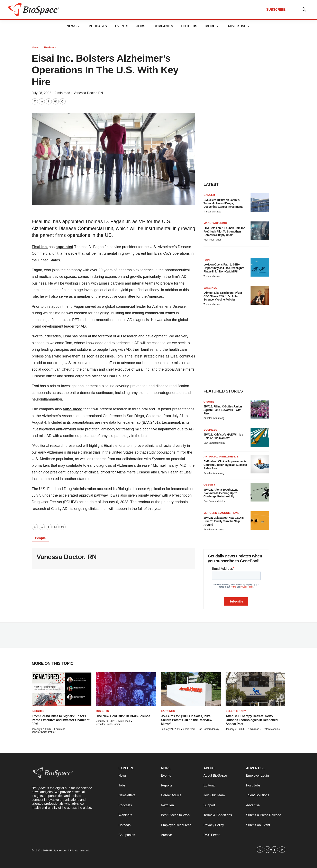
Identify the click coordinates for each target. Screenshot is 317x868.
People (40, 538)
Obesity (209, 485)
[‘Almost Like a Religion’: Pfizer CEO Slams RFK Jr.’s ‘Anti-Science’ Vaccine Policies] (260, 295)
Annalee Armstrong (214, 418)
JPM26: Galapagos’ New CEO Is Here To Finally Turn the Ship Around (224, 521)
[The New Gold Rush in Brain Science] (126, 689)
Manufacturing (215, 223)
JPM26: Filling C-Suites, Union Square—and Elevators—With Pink (223, 410)
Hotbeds (189, 26)
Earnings (168, 711)
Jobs (141, 26)
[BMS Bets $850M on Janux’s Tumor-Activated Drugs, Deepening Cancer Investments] (260, 203)
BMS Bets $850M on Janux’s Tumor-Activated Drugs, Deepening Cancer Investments (223, 203)
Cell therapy (236, 711)
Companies (163, 26)
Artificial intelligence (221, 457)
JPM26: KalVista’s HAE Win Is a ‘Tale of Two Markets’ (223, 436)
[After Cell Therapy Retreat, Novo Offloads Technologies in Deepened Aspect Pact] (255, 689)
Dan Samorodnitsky (214, 443)
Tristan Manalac (212, 212)
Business (50, 47)
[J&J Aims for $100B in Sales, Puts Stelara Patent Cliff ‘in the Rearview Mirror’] (191, 689)
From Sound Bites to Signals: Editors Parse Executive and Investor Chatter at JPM (61, 720)
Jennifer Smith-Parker (44, 732)
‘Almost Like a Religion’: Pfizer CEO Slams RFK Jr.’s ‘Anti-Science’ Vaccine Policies (223, 296)
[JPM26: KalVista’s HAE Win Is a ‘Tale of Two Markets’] (260, 437)
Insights (38, 711)
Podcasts (98, 26)
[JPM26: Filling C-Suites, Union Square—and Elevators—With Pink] (260, 409)
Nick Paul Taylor (212, 240)
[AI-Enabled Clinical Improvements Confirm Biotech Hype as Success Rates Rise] (260, 464)
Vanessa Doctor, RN (88, 93)
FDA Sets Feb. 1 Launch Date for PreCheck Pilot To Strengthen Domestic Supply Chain (224, 231)
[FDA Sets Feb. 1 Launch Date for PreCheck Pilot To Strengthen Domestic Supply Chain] (260, 231)
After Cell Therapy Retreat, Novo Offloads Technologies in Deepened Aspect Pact (252, 720)
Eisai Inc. (40, 247)
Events (122, 26)
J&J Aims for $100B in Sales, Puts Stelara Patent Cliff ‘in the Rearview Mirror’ (187, 720)
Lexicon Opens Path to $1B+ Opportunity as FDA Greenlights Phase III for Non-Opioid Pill (224, 268)
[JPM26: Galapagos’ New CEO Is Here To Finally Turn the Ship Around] (260, 521)
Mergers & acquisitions (221, 513)
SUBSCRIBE (276, 10)
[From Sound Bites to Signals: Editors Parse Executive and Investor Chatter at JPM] (62, 689)
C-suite (209, 402)
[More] (79, 26)
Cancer (209, 195)
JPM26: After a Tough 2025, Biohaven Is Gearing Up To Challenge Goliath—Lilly (221, 493)
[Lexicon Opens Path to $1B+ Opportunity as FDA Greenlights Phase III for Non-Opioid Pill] (260, 267)
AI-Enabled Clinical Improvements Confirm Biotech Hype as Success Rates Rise (225, 465)
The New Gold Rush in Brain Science (123, 716)
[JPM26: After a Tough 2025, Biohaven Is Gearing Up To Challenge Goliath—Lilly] (260, 492)
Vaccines (210, 288)
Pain (207, 260)
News (72, 26)
